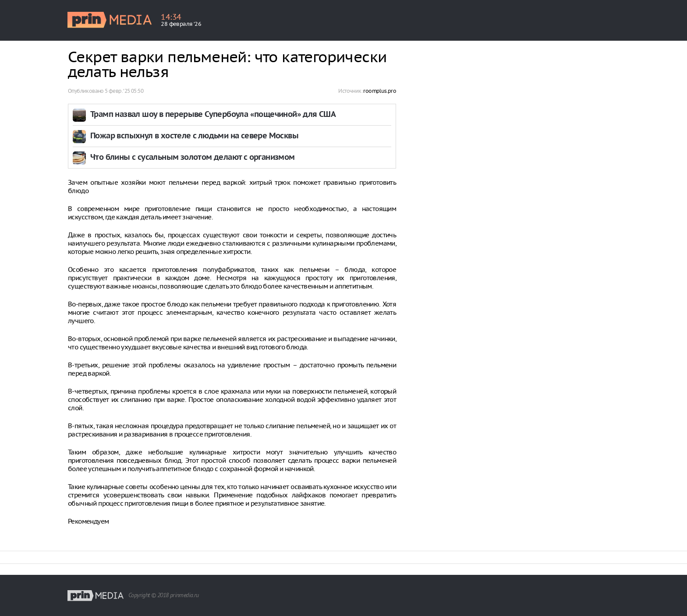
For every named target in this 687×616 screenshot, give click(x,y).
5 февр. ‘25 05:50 (124, 91)
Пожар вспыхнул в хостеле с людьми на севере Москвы (194, 136)
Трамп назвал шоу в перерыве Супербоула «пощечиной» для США (213, 115)
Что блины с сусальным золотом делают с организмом (193, 158)
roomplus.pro (380, 91)
